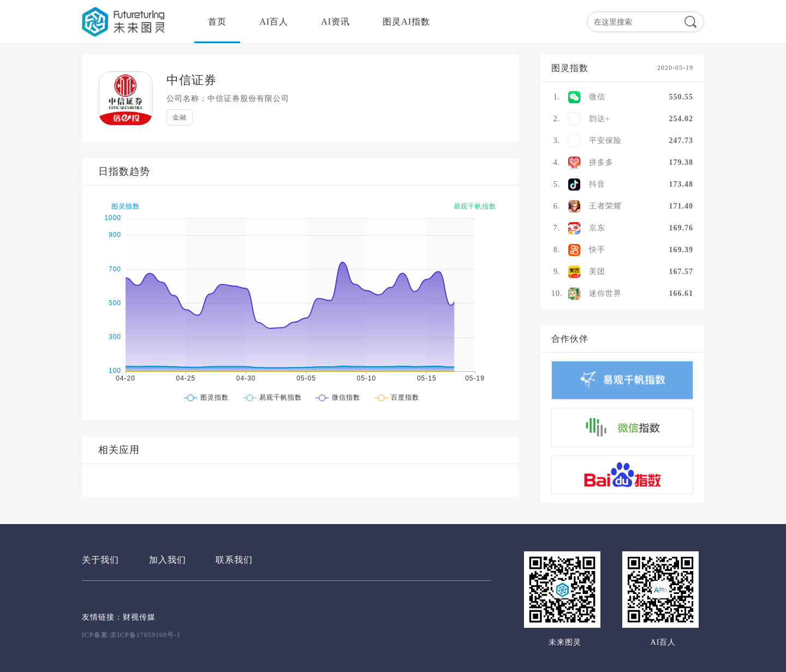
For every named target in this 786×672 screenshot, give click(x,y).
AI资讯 (335, 22)
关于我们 (100, 560)
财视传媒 (139, 617)
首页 (217, 22)
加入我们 (168, 560)
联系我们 (234, 560)
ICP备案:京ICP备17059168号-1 (131, 635)
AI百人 (274, 22)
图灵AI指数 (406, 22)
